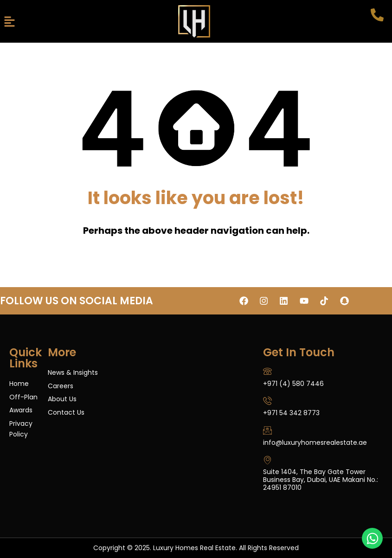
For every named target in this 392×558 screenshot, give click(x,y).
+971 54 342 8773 (291, 413)
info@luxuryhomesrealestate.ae (315, 443)
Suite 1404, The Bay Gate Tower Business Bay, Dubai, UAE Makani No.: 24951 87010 (321, 480)
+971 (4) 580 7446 (293, 383)
